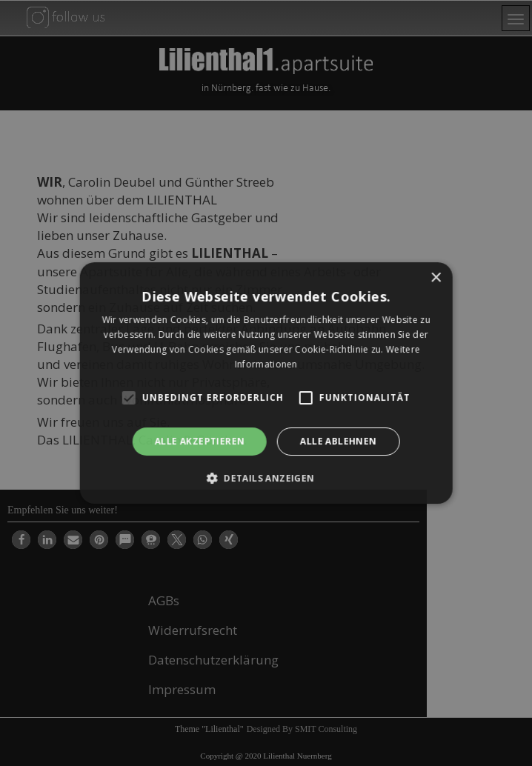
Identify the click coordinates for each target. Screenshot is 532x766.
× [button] (435, 278)
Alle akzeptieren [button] (200, 441)
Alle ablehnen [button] (338, 441)
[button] (266, 478)
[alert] (266, 383)
